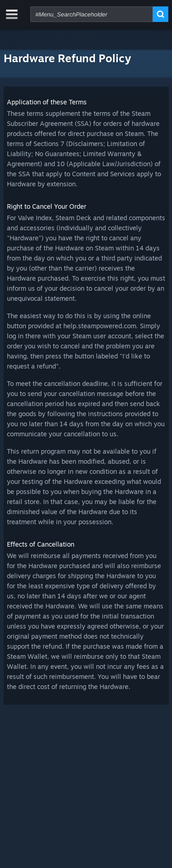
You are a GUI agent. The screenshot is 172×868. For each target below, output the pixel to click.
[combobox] (92, 14)
